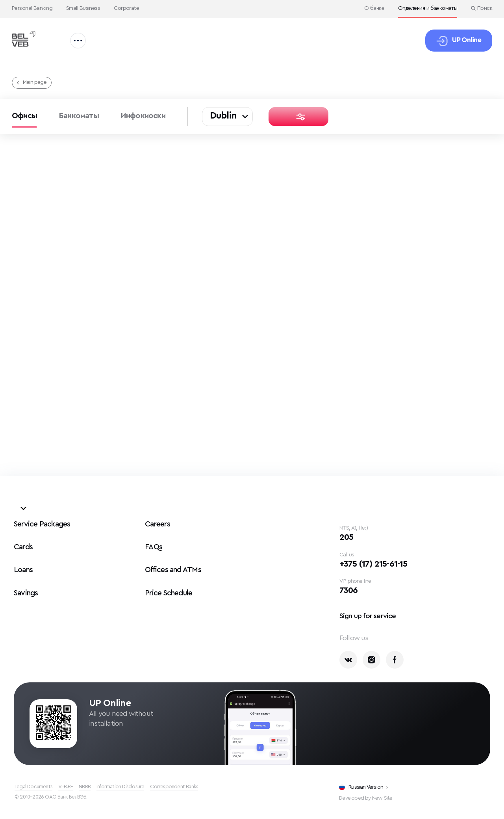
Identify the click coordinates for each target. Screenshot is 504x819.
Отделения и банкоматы (428, 8)
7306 (350, 589)
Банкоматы (79, 116)
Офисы (24, 116)
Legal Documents (35, 787)
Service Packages (43, 521)
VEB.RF (69, 787)
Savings (27, 590)
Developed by (355, 798)
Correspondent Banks (183, 787)
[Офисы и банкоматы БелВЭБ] (26, 39)
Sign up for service (371, 615)
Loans (24, 567)
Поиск (482, 8)
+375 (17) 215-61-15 (377, 562)
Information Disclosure (126, 787)
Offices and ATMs (174, 567)
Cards (24, 544)
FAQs (154, 544)
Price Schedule (170, 590)
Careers (158, 521)
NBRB (89, 787)
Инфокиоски (143, 116)
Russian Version (363, 787)
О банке (374, 8)
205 (347, 535)
